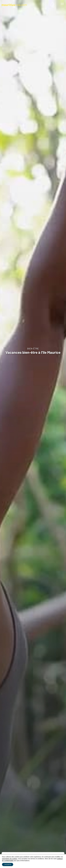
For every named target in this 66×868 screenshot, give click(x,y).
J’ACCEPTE (8, 865)
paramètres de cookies (10, 859)
